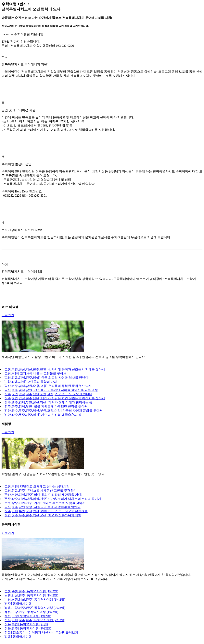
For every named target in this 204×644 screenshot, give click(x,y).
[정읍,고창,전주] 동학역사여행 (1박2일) (31, 612)
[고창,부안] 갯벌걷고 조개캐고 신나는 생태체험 (37, 486)
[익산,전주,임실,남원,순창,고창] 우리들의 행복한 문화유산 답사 (48, 386)
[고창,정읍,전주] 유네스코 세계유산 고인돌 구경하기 (40, 491)
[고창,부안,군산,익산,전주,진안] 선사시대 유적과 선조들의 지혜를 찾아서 (54, 369)
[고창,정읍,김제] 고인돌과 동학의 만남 (30, 382)
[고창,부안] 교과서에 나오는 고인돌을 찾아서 (35, 373)
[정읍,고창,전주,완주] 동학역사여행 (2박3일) (34, 608)
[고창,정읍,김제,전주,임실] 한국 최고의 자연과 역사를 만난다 (46, 378)
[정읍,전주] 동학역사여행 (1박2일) (27, 628)
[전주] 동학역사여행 (18, 604)
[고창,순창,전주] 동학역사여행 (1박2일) (31, 591)
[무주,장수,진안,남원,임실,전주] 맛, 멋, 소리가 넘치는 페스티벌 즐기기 (52, 499)
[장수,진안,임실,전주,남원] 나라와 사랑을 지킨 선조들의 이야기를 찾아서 (54, 398)
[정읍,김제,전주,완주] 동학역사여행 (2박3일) (34, 620)
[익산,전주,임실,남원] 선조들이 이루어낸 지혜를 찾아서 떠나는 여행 (51, 390)
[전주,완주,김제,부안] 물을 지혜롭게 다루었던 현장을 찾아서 (46, 406)
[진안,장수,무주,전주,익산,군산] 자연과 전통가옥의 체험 (42, 515)
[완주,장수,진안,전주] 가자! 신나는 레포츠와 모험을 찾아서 (45, 503)
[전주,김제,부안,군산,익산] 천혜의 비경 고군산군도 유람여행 (46, 511)
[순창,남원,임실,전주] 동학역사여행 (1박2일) (34, 600)
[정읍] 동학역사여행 (18, 637)
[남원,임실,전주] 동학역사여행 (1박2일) (31, 595)
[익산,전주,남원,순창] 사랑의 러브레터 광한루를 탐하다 (42, 507)
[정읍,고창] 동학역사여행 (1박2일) (27, 616)
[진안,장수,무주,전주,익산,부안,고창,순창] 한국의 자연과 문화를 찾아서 (53, 411)
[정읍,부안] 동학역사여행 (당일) (26, 624)
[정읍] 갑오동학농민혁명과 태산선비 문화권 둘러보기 (41, 633)
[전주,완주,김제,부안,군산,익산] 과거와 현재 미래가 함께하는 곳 (48, 402)
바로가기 (8, 315)
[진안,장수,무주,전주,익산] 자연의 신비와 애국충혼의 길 (42, 415)
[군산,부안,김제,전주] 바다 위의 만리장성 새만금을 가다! (43, 495)
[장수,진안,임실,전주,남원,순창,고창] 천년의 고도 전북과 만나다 (48, 394)
